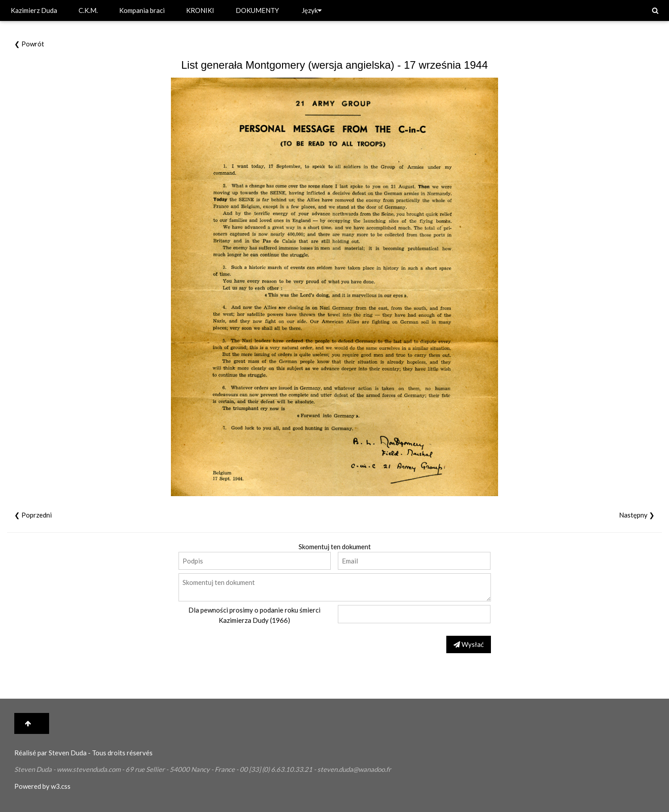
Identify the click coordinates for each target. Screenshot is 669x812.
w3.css (61, 786)
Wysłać (469, 644)
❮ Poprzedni (33, 515)
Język (312, 10)
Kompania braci (142, 10)
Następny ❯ (637, 515)
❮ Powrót (29, 44)
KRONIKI (200, 10)
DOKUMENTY (257, 10)
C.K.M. (88, 10)
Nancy (200, 769)
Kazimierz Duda (34, 10)
